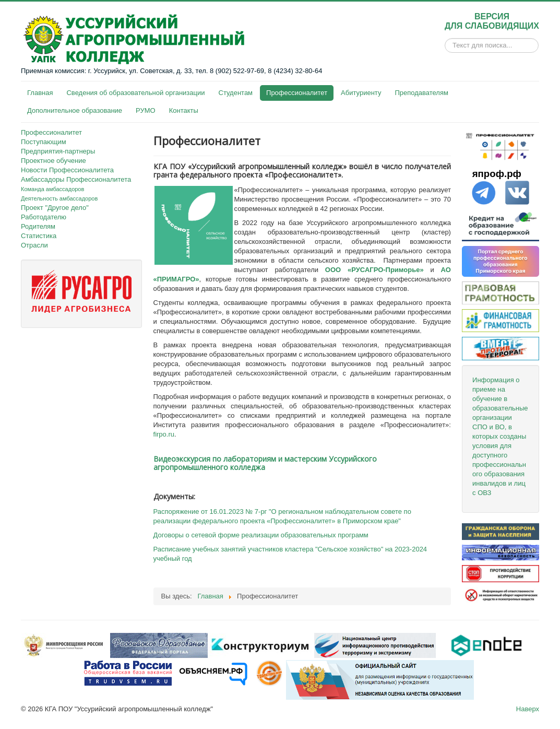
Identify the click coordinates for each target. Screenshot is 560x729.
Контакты (184, 110)
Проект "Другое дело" (55, 208)
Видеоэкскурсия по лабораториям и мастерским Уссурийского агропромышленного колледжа (265, 463)
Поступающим (44, 142)
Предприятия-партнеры (58, 151)
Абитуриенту (361, 93)
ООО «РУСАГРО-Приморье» (374, 270)
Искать (445, 46)
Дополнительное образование (75, 110)
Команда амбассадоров (52, 189)
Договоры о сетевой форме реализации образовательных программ (261, 535)
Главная (40, 93)
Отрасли (34, 245)
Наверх (528, 709)
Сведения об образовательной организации (135, 93)
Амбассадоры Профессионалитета (76, 179)
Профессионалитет (297, 93)
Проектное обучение (53, 161)
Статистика (39, 236)
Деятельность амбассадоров (59, 198)
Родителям (38, 226)
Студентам (236, 93)
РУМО (146, 110)
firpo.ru (164, 434)
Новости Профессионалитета (67, 170)
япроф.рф (497, 174)
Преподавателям (421, 93)
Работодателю (44, 217)
